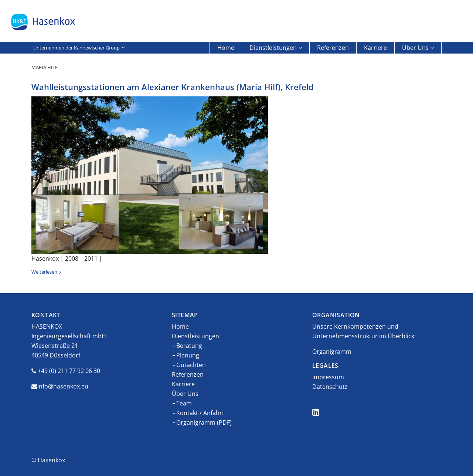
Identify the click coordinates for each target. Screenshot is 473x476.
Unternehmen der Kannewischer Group (76, 48)
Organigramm (332, 352)
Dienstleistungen (273, 48)
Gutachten (191, 365)
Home (226, 48)
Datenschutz (330, 387)
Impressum (328, 377)
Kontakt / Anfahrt (200, 413)
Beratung (189, 346)
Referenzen (333, 48)
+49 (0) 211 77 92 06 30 (69, 371)
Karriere (375, 48)
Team (184, 403)
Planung (188, 355)
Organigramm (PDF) (204, 422)
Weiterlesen (44, 272)
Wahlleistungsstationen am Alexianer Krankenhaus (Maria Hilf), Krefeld (173, 87)
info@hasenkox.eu (63, 386)
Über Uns (415, 48)
